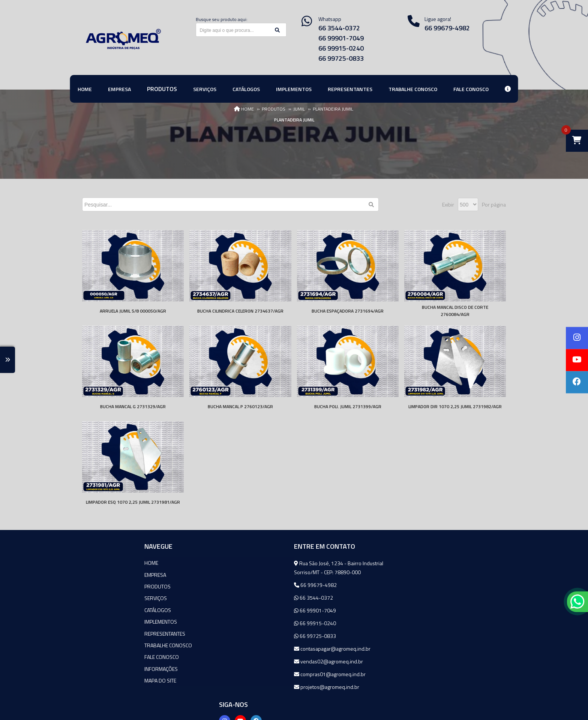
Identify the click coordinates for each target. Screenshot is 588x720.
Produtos (95, 586)
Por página (494, 204)
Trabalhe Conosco (106, 644)
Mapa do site (98, 679)
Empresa (93, 574)
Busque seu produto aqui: (222, 19)
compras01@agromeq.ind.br (259, 674)
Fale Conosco (99, 656)
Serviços (93, 598)
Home (89, 563)
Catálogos (95, 609)
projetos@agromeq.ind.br (256, 687)
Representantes (103, 632)
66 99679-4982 (447, 28)
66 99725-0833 (341, 58)
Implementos (98, 621)
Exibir (448, 204)
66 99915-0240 (341, 48)
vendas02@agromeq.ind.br (258, 661)
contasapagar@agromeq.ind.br (262, 649)
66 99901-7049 (341, 38)
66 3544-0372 (339, 28)
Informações (99, 667)
